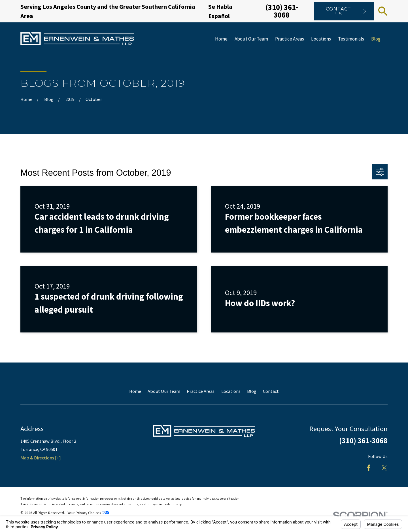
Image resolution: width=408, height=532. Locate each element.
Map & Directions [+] (41, 458)
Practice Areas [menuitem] (290, 39)
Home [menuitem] (221, 39)
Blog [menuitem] (376, 39)
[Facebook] (369, 468)
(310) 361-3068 (282, 11)
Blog (252, 391)
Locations (231, 391)
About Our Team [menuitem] (251, 39)
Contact (271, 391)
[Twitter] (384, 468)
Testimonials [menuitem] (351, 39)
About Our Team (164, 391)
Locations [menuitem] (321, 39)
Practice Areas (201, 391)
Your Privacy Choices (88, 513)
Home (135, 391)
